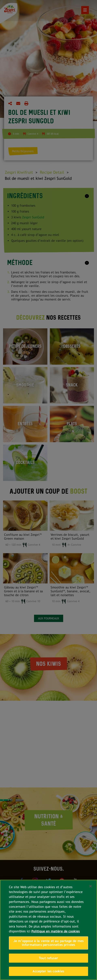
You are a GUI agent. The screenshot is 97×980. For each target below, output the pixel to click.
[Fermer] (91, 886)
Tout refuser (48, 958)
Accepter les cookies (48, 971)
